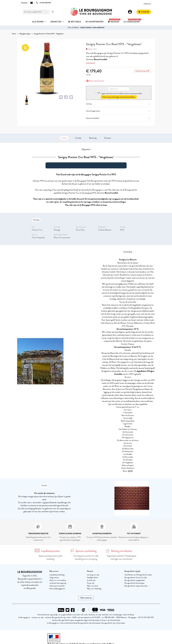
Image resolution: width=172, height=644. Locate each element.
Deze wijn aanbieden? (119, 118)
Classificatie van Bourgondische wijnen (138, 575)
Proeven (64, 138)
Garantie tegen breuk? (119, 111)
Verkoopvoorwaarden (57, 586)
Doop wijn (91, 583)
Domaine (108, 138)
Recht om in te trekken (58, 580)
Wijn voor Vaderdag (94, 589)
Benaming (93, 138)
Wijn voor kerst (92, 586)
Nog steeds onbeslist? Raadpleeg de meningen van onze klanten (122, 557)
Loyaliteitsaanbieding (57, 575)
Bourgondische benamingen (134, 583)
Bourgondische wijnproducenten (136, 586)
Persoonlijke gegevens (57, 589)
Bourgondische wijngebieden (135, 580)
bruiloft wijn (91, 580)
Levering (119, 104)
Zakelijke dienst (92, 577)
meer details (91, 63)
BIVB (130, 471)
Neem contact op (86, 598)
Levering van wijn (93, 575)
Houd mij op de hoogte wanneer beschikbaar (119, 97)
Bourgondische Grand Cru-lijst (136, 577)
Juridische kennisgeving (58, 583)
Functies (78, 138)
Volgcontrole (54, 577)
